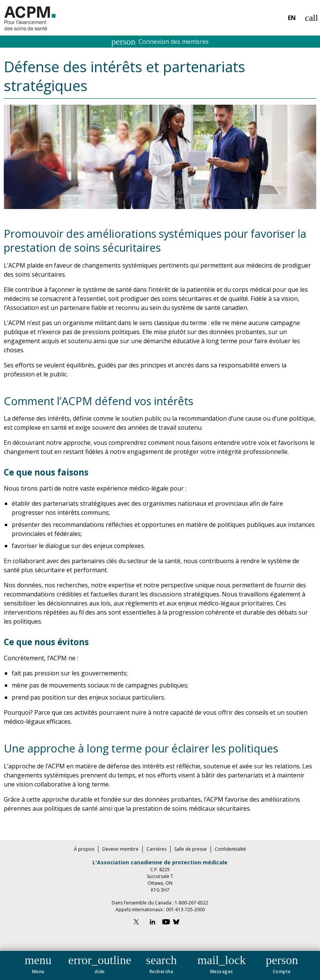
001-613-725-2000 (185, 910)
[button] (38, 963)
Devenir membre (120, 849)
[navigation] (160, 965)
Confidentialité (230, 849)
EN (292, 18)
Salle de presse (191, 849)
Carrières (156, 849)
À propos (84, 849)
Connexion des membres (160, 42)
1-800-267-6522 (192, 903)
